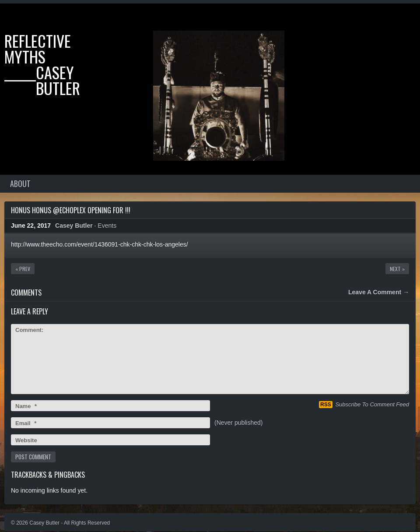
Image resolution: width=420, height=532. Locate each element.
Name (26, 406)
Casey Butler (74, 225)
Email (26, 423)
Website (26, 440)
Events (107, 225)
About (20, 183)
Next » (397, 269)
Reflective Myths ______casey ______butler (42, 64)
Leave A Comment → (379, 292)
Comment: (29, 330)
